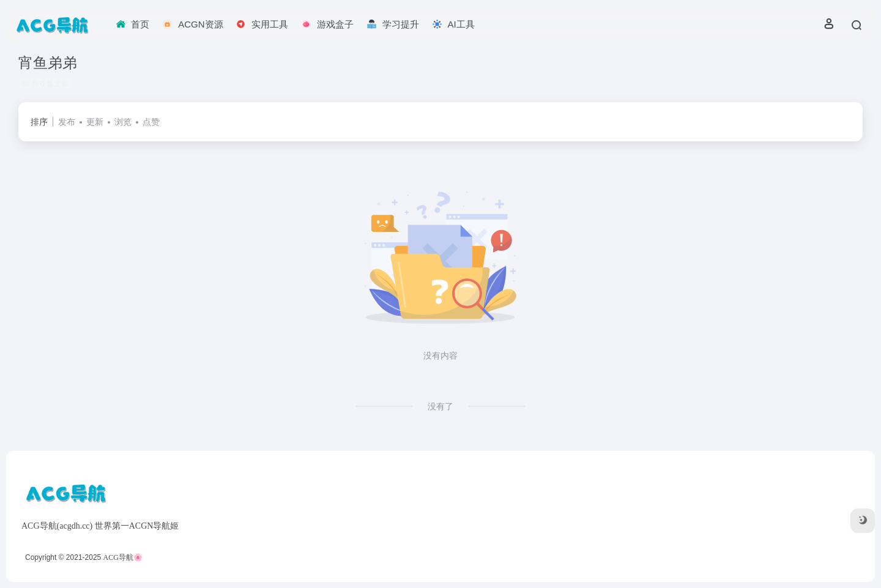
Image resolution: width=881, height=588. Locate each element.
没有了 (441, 406)
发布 (67, 122)
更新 (95, 122)
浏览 (123, 122)
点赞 (151, 122)
